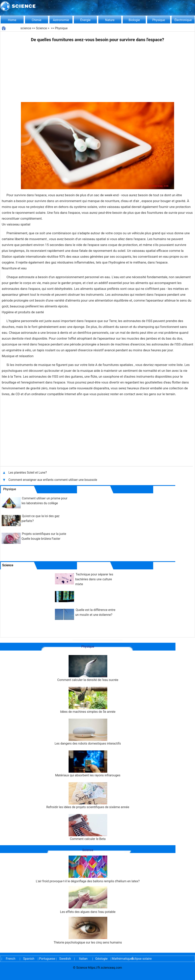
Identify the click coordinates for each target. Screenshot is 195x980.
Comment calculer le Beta (88, 827)
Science (41, 28)
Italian (83, 959)
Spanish (29, 959)
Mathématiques (120, 959)
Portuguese (47, 959)
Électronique (183, 20)
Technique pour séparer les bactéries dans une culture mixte (94, 579)
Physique (159, 20)
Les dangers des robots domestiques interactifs (88, 732)
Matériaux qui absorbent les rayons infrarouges (88, 764)
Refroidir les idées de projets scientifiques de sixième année (88, 796)
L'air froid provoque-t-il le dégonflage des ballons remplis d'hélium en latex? (88, 869)
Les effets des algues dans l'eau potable (88, 900)
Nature (110, 20)
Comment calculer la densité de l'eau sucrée (88, 668)
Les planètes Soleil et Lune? (28, 473)
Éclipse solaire (142, 959)
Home (12, 20)
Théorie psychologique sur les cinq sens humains (88, 931)
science (26, 28)
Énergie (85, 20)
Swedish (65, 959)
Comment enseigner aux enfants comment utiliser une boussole (53, 480)
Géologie (102, 959)
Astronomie (61, 20)
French (11, 959)
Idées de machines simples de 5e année (88, 700)
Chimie (37, 20)
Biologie (134, 20)
